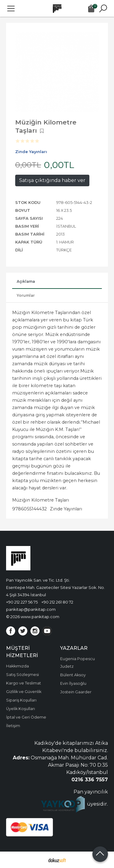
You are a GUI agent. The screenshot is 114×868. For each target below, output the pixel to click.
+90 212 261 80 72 (57, 602)
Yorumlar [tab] (26, 295)
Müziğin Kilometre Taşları (41, 500)
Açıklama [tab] (26, 281)
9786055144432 (29, 509)
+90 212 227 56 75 (22, 602)
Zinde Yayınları (66, 509)
